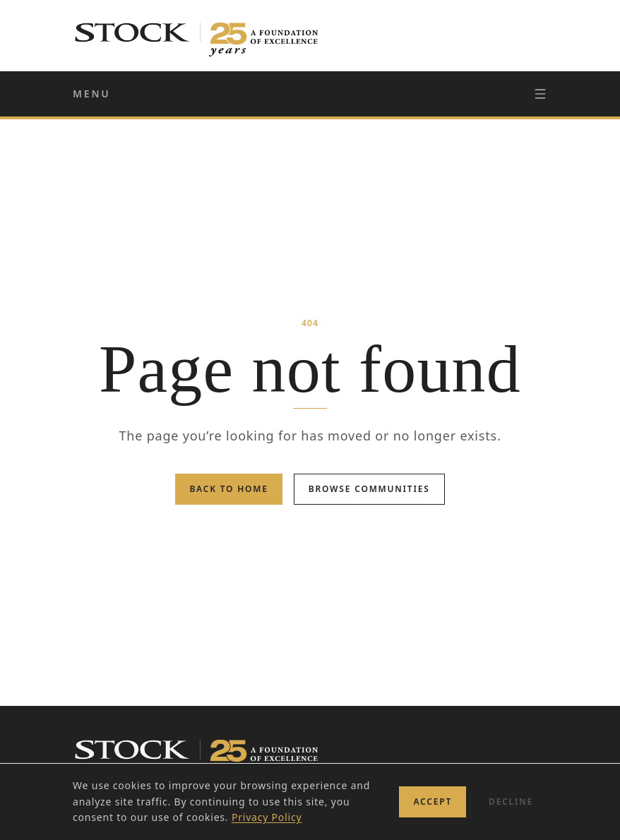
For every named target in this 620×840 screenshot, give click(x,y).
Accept (433, 802)
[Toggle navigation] (540, 94)
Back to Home (228, 489)
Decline (511, 802)
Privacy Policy (267, 817)
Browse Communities (369, 489)
